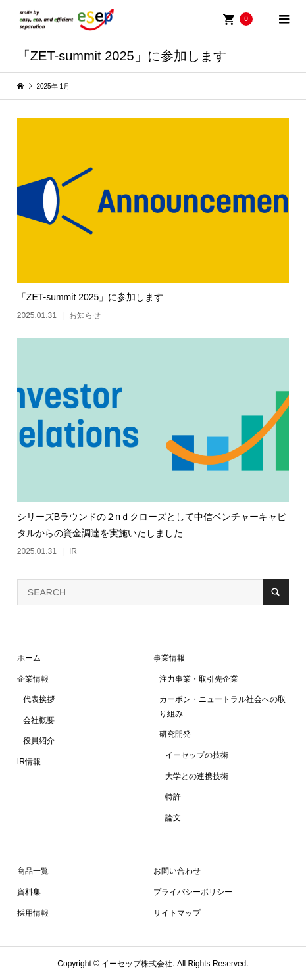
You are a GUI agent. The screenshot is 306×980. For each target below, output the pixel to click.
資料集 (29, 892)
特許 (173, 797)
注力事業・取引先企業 (199, 679)
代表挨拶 (39, 699)
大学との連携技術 (197, 776)
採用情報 (33, 913)
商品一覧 (33, 871)
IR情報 (29, 762)
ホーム (29, 658)
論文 (173, 818)
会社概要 (39, 720)
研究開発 (175, 734)
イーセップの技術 (197, 755)
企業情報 (33, 679)
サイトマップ (177, 913)
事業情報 (169, 658)
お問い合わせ (177, 871)
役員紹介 (39, 741)
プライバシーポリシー (193, 892)
